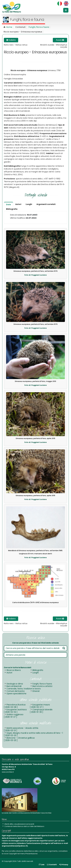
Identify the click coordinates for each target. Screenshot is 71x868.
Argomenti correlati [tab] (46, 204)
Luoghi (35, 673)
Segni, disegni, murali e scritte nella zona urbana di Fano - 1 (33, 734)
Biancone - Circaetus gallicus (19, 739)
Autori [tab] (18, 204)
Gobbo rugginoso (14, 716)
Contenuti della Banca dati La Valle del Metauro (24, 826)
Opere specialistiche (16, 694)
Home (9, 27)
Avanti (60, 40)
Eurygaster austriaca (15, 711)
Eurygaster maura (40, 706)
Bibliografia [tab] (12, 209)
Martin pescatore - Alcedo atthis (21, 729)
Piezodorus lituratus (15, 706)
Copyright (13, 854)
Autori (9, 673)
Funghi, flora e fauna (39, 27)
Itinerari (36, 691)
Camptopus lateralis (41, 711)
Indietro (11, 40)
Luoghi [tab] (29, 204)
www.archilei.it (8, 772)
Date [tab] (9, 205)
